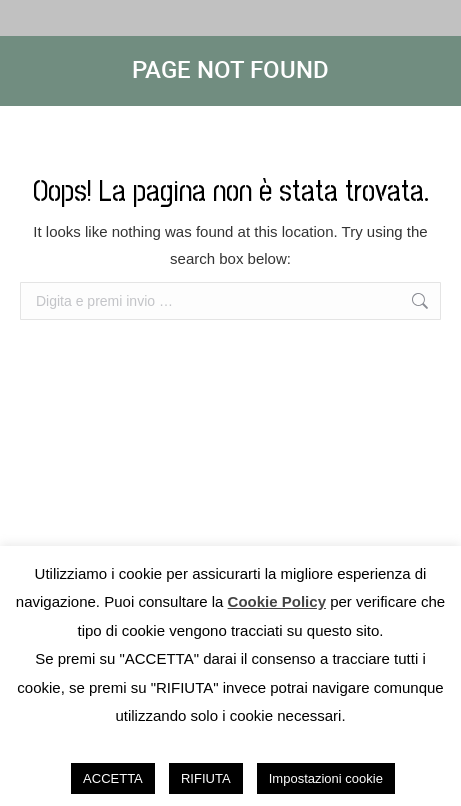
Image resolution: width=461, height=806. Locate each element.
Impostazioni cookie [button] (326, 778)
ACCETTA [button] (113, 778)
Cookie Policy (277, 601)
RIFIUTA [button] (206, 778)
